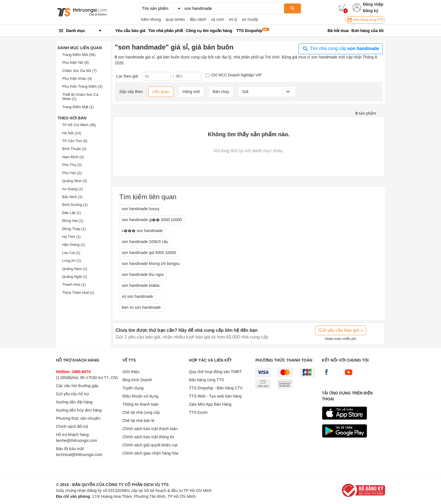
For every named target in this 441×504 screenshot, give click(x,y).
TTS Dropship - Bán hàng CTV (216, 388)
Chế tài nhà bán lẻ (138, 421)
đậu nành (198, 19)
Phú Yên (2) (72, 173)
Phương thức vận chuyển (78, 418)
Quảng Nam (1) (75, 269)
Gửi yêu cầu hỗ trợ (72, 394)
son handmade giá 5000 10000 (149, 253)
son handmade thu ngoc (143, 274)
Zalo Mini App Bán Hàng (210, 404)
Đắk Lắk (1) (72, 213)
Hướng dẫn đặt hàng (74, 402)
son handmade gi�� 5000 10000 (152, 220)
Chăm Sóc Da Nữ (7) (79, 71)
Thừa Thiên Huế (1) (78, 293)
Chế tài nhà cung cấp (141, 412)
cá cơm (217, 19)
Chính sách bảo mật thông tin (148, 437)
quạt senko (175, 19)
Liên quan (161, 92)
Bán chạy (221, 92)
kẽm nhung (151, 19)
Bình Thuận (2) (74, 149)
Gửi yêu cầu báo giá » (341, 330)
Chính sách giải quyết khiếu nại (150, 445)
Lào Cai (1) (71, 253)
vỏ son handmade (138, 296)
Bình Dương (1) (75, 205)
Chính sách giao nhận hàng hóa (150, 453)
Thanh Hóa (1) (74, 284)
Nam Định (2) (73, 157)
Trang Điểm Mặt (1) (78, 107)
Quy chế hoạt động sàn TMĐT (215, 372)
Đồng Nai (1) (73, 221)
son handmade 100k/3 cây (145, 242)
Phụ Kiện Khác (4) (77, 79)
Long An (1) (72, 261)
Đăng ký (370, 11)
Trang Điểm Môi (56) (79, 55)
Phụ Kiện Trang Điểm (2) (82, 86)
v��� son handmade (142, 231)
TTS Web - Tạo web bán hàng (215, 396)
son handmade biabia (141, 285)
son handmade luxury (141, 209)
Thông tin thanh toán (140, 404)
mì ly (233, 19)
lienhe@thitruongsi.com (77, 441)
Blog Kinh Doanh (137, 380)
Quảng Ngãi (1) (75, 277)
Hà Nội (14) (72, 133)
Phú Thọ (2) (72, 165)
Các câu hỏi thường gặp (77, 386)
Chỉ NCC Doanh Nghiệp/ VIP (237, 75)
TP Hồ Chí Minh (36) (79, 125)
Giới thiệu (131, 372)
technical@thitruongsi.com (79, 455)
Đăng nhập (373, 4)
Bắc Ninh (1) (72, 197)
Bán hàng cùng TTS (365, 20)
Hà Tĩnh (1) (71, 237)
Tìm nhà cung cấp (341, 49)
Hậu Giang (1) (74, 245)
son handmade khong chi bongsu (151, 264)
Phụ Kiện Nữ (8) (76, 63)
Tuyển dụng (133, 388)
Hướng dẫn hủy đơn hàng (79, 410)
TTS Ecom (198, 412)
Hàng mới (191, 92)
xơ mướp (250, 19)
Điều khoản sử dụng (140, 396)
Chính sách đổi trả (72, 426)
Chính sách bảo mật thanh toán (150, 429)
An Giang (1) (73, 189)
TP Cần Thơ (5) (75, 141)
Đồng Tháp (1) (74, 229)
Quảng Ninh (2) (75, 181)
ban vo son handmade (141, 307)
